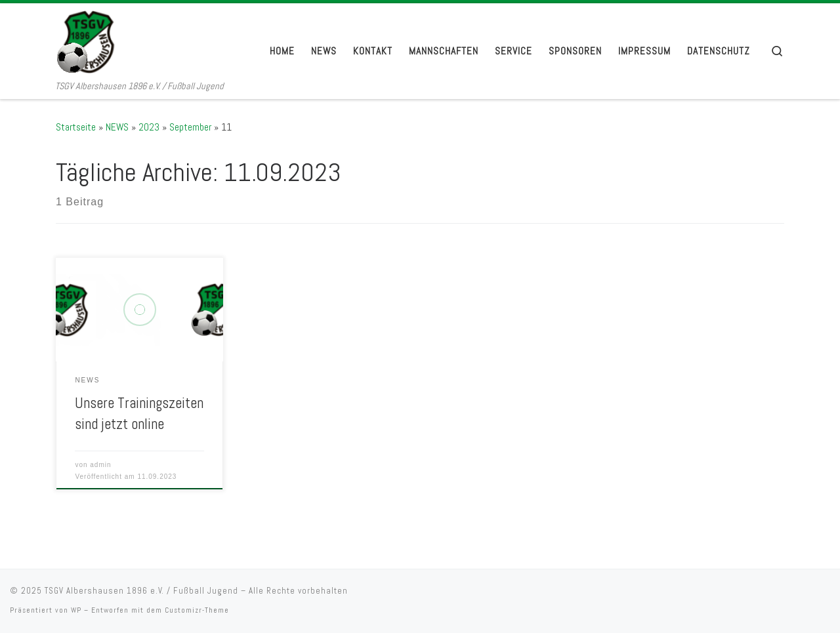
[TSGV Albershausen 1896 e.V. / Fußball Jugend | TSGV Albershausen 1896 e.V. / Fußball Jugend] (138, 41)
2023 (149, 127)
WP (76, 610)
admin (100, 465)
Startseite (76, 127)
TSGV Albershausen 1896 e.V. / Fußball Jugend (141, 591)
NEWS (117, 127)
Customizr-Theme (197, 610)
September (190, 127)
